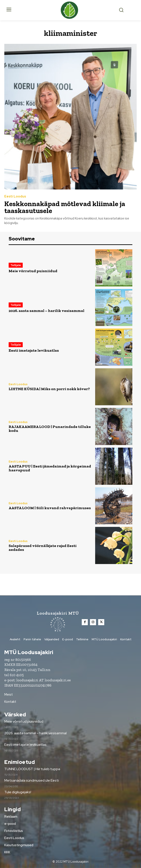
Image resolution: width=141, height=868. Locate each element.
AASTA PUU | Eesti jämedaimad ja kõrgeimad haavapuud (50, 468)
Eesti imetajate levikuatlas (34, 350)
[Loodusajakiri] (70, 10)
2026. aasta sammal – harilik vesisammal (46, 311)
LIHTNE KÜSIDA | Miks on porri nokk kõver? (49, 389)
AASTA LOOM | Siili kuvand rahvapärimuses (50, 508)
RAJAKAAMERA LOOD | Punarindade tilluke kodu (50, 429)
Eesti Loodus (15, 196)
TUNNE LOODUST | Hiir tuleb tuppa (32, 769)
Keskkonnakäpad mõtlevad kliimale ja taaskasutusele (65, 207)
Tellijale (16, 265)
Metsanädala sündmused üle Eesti (32, 780)
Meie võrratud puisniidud (33, 271)
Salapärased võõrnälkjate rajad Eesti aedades (43, 548)
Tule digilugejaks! (18, 792)
